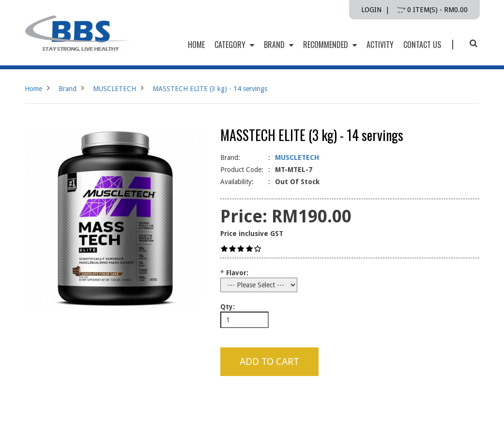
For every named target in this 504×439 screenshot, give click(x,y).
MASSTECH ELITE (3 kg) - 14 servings (210, 89)
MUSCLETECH (115, 89)
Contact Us (422, 45)
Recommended (330, 45)
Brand (279, 45)
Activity (380, 45)
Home (33, 89)
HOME (196, 45)
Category (234, 45)
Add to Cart (269, 361)
